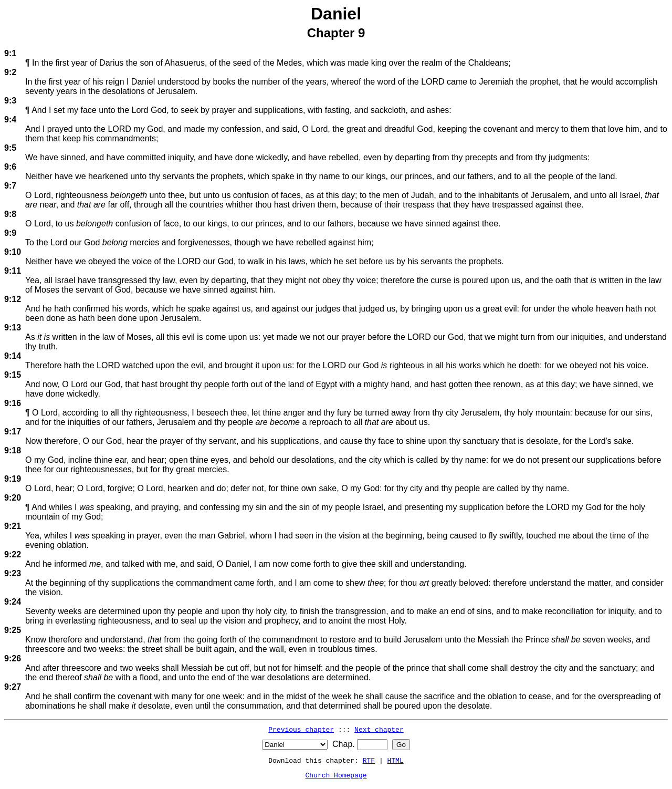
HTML (396, 760)
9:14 (13, 356)
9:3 (10, 101)
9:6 (10, 167)
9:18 (13, 450)
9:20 (13, 498)
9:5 (10, 148)
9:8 (10, 214)
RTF (369, 760)
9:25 (13, 630)
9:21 (13, 526)
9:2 (10, 72)
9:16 (13, 403)
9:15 (13, 375)
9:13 (13, 328)
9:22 (13, 554)
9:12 (13, 299)
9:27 (13, 687)
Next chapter (379, 729)
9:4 (10, 120)
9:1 (10, 53)
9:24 (13, 602)
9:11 (13, 271)
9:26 (13, 658)
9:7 (10, 186)
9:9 (10, 233)
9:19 (13, 479)
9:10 (13, 252)
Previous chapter (301, 729)
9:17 (13, 432)
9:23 (13, 573)
